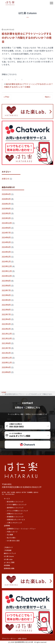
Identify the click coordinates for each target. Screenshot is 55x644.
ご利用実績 (8, 550)
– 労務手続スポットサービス (15, 520)
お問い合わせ (22, 639)
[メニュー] (51, 3)
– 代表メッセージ (12, 532)
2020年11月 (7, 363)
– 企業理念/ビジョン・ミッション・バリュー (21, 529)
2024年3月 (6, 252)
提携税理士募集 (9, 568)
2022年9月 (6, 305)
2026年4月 (6, 194)
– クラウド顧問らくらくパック (16, 505)
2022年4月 (6, 319)
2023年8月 (6, 286)
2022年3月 (6, 324)
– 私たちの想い (11, 538)
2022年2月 (6, 329)
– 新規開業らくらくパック (15, 517)
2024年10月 (7, 223)
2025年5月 (6, 214)
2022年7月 (6, 315)
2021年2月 (6, 353)
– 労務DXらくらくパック (14, 514)
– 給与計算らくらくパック (15, 502)
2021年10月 (7, 339)
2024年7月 (6, 233)
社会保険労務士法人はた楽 (24, 642)
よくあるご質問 (9, 563)
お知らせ (5, 179)
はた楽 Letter (8, 559)
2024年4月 (6, 247)
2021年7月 (6, 348)
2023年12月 (7, 266)
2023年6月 (6, 295)
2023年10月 (7, 276)
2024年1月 (6, 262)
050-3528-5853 (10, 494)
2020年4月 (6, 367)
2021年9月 (6, 343)
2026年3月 (6, 199)
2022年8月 (6, 310)
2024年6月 (6, 238)
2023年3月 (6, 300)
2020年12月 (7, 358)
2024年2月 (6, 257)
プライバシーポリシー (9, 639)
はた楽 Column (9, 556)
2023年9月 (6, 281)
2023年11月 (7, 271)
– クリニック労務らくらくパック (17, 511)
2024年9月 (6, 228)
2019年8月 (6, 372)
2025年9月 (6, 209)
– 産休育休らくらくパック (15, 508)
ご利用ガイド (8, 547)
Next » (48, 97)
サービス (7, 499)
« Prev (6, 97)
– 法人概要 (9, 535)
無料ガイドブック (10, 553)
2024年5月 (6, 242)
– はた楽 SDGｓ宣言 (13, 541)
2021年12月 (7, 334)
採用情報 (7, 565)
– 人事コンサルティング (14, 523)
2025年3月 (6, 218)
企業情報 (7, 526)
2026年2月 (6, 204)
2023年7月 (6, 290)
